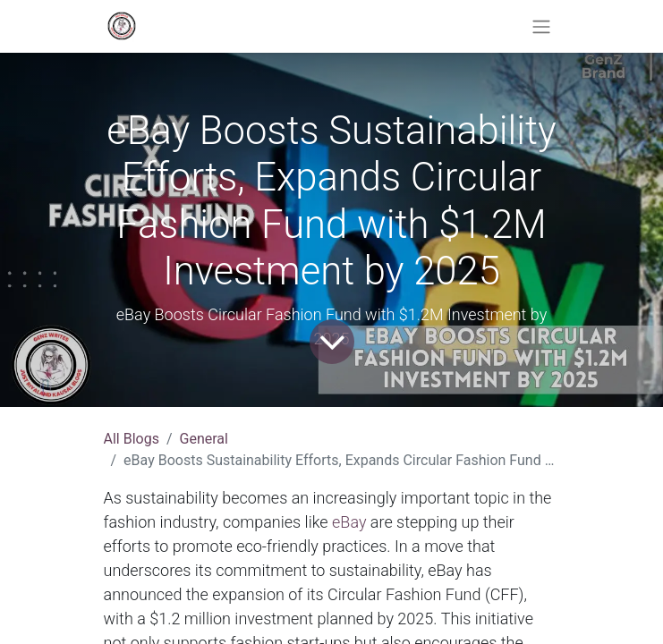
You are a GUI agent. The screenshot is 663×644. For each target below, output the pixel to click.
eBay (349, 522)
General (204, 439)
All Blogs (132, 439)
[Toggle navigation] (541, 26)
